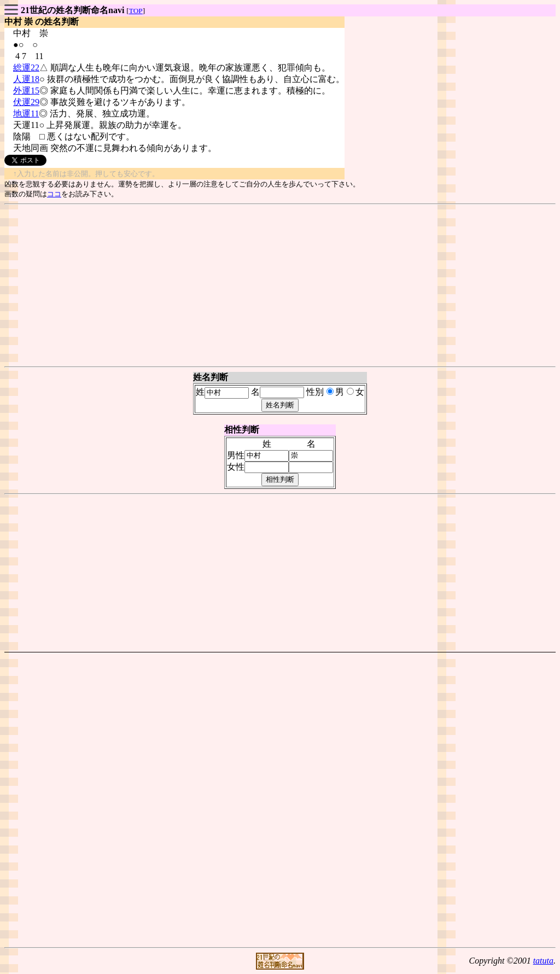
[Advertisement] (280, 285)
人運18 (26, 79)
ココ (54, 194)
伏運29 (26, 102)
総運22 (26, 68)
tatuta (543, 961)
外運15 (26, 91)
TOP (136, 11)
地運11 (26, 113)
